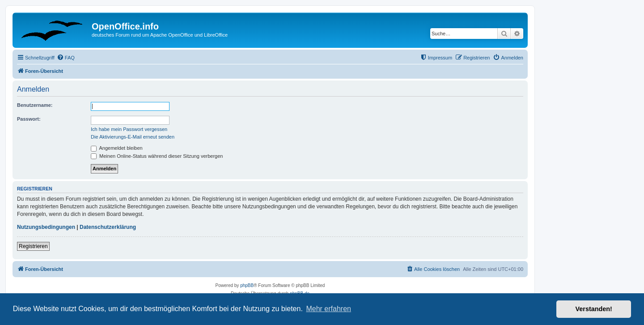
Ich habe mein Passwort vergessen (129, 129)
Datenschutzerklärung (108, 227)
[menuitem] (66, 58)
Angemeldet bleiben (117, 148)
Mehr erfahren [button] (328, 309)
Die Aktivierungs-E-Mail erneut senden (133, 137)
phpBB (247, 285)
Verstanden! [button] (594, 309)
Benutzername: (35, 105)
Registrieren (33, 246)
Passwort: (29, 119)
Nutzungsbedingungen (46, 227)
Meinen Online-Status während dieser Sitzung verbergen (157, 156)
